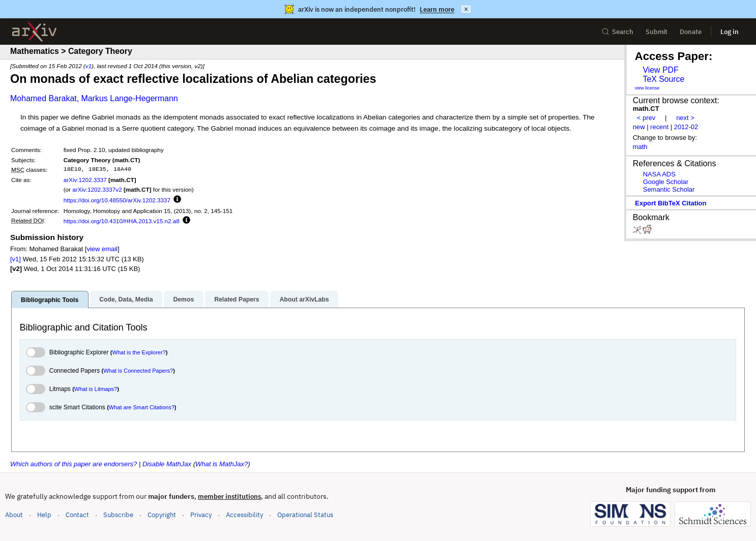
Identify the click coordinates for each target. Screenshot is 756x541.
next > (685, 118)
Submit (657, 32)
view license (647, 88)
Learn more (437, 9)
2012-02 (686, 127)
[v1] (16, 259)
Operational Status (305, 514)
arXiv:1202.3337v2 (97, 189)
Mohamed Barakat (43, 98)
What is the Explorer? (139, 352)
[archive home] (34, 32)
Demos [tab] (183, 299)
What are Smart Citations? (142, 407)
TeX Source (663, 79)
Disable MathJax (167, 464)
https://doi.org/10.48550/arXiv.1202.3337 (117, 200)
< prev (646, 118)
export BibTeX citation (671, 203)
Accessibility (244, 515)
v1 (89, 66)
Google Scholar (666, 182)
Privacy (201, 515)
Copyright (162, 515)
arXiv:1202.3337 (85, 180)
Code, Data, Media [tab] (126, 299)
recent (659, 127)
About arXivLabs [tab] (304, 299)
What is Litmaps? (96, 389)
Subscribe (118, 515)
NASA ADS (659, 174)
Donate (691, 32)
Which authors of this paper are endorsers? (74, 464)
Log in (730, 32)
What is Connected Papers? (138, 371)
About (14, 515)
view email (102, 249)
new (639, 127)
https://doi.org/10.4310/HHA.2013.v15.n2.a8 (122, 221)
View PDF (660, 70)
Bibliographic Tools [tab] (50, 300)
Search (617, 32)
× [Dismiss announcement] (466, 9)
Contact (77, 515)
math (640, 147)
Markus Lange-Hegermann (129, 98)
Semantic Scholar (669, 189)
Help (44, 515)
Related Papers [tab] (237, 299)
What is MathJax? (222, 464)
